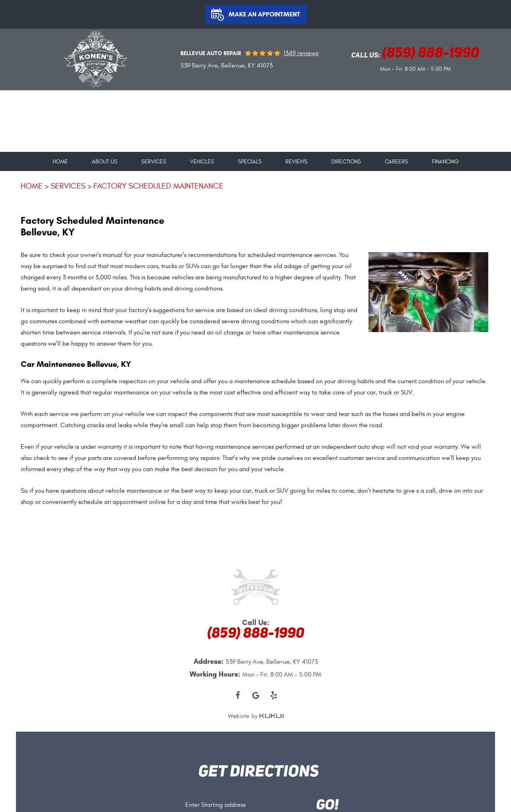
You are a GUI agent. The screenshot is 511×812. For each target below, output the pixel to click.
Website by (256, 716)
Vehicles (202, 162)
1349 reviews (301, 53)
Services (154, 162)
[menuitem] (60, 159)
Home (60, 162)
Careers (396, 162)
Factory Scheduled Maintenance (158, 186)
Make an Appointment (264, 14)
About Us (105, 162)
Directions (346, 162)
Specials (250, 162)
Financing (445, 162)
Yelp (274, 696)
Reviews (296, 162)
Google (256, 696)
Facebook (238, 696)
